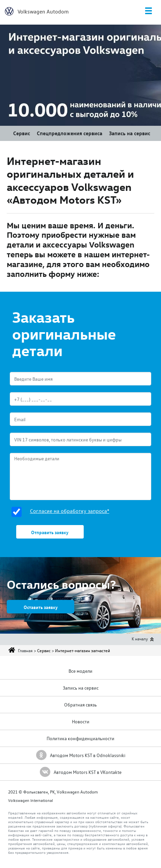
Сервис (22, 133)
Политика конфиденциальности (80, 738)
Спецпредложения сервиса (70, 133)
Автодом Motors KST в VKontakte (81, 772)
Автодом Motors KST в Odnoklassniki (81, 755)
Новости (81, 721)
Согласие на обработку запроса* (70, 511)
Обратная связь (80, 705)
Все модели (80, 671)
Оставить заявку (41, 607)
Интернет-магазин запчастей (83, 650)
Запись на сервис (130, 133)
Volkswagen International (31, 800)
